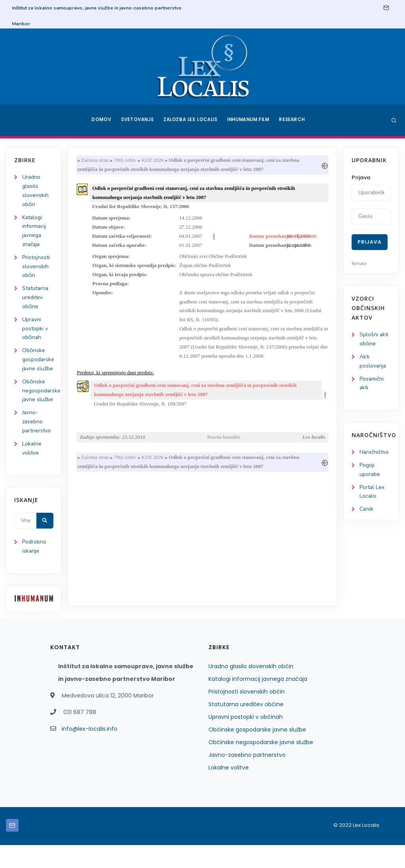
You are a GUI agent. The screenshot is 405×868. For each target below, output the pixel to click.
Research (294, 120)
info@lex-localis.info (90, 752)
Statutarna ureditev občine (36, 299)
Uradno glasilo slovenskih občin (251, 689)
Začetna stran (96, 160)
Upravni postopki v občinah (35, 331)
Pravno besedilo (224, 441)
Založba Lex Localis (191, 120)
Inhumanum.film (249, 120)
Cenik (366, 511)
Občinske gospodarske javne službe (257, 752)
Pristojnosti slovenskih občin (36, 268)
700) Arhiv (126, 160)
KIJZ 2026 (153, 160)
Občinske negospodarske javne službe (261, 765)
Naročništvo (374, 453)
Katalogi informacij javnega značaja (258, 702)
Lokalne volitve (229, 790)
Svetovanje (137, 120)
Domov (100, 120)
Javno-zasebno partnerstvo (37, 444)
